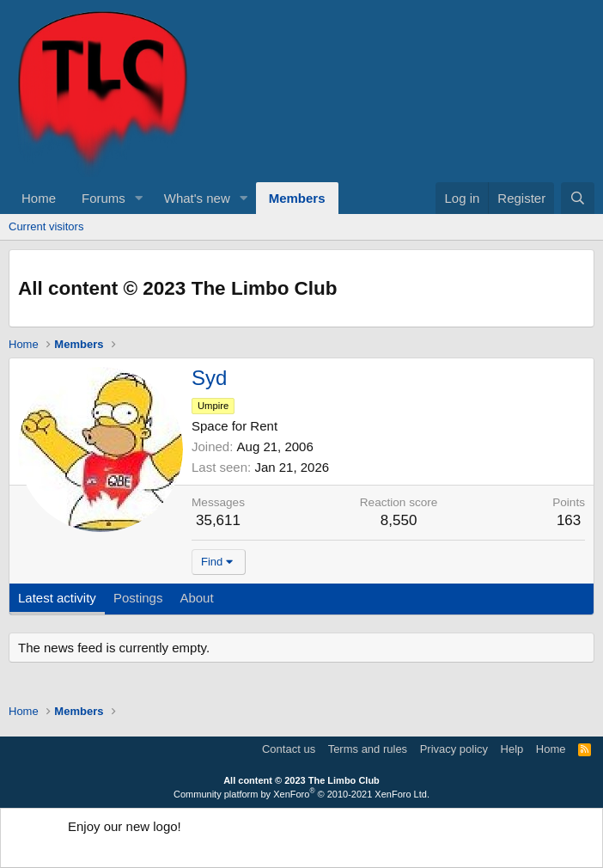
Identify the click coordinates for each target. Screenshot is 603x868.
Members (297, 198)
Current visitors (46, 226)
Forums (104, 198)
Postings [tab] (138, 598)
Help (512, 749)
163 (569, 520)
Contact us (289, 749)
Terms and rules (368, 749)
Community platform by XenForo (301, 794)
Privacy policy (454, 749)
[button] (139, 198)
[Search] (578, 198)
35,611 (218, 520)
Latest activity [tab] (57, 598)
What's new (197, 198)
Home (39, 198)
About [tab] (196, 598)
